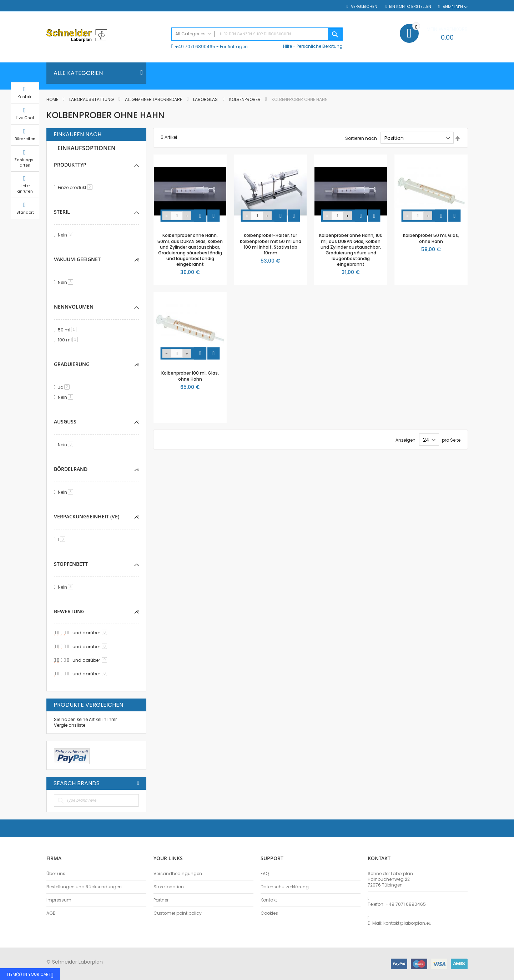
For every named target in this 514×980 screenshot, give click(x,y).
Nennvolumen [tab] (74, 307)
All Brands (138, 783)
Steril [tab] (62, 212)
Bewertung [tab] (69, 611)
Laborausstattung (92, 99)
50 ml (68, 330)
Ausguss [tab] (65, 422)
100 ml (69, 340)
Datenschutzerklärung (285, 887)
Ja (65, 387)
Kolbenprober (245, 99)
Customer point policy (178, 913)
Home (53, 99)
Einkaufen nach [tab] (77, 134)
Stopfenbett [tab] (71, 564)
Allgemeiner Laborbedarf (154, 99)
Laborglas (206, 99)
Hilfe (288, 46)
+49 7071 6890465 (195, 47)
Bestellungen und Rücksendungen (84, 887)
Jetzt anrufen (485, 196)
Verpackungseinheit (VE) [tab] (87, 516)
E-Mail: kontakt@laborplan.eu (400, 923)
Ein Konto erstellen (410, 7)
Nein (67, 235)
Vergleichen (364, 7)
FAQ (265, 874)
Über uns (56, 874)
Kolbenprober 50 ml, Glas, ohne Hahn (431, 238)
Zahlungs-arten (485, 169)
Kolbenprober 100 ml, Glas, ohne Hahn (190, 376)
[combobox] (257, 34)
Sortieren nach (361, 138)
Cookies (269, 913)
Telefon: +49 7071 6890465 (397, 904)
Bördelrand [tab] (71, 469)
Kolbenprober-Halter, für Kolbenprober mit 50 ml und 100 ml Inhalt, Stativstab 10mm (271, 244)
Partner (161, 900)
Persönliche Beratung (320, 46)
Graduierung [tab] (72, 364)
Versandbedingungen (178, 874)
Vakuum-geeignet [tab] (77, 259)
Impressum (59, 900)
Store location (169, 887)
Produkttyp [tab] (70, 165)
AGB (51, 913)
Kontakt (269, 900)
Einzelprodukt (76, 187)
